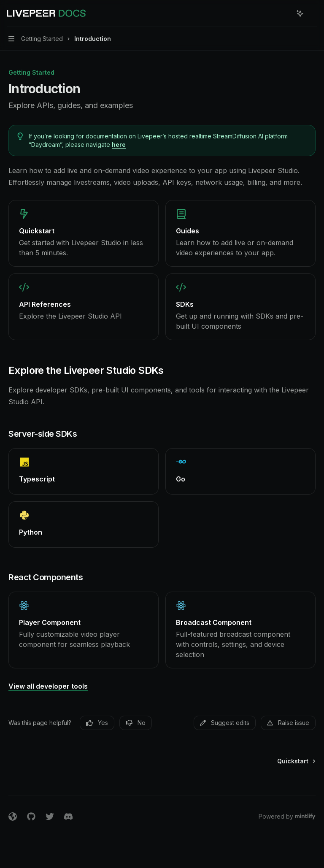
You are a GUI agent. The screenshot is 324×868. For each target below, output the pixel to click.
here (119, 145)
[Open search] (284, 14)
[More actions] (313, 14)
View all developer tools (48, 686)
